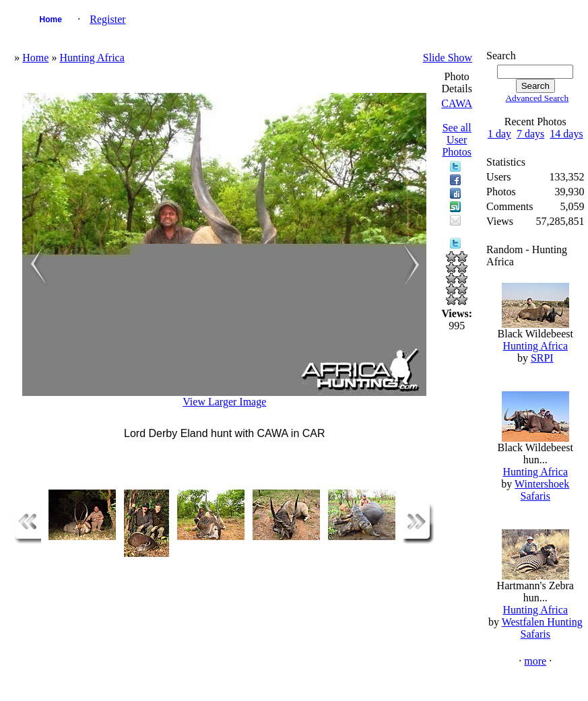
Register (107, 19)
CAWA (457, 103)
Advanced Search (537, 98)
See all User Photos (457, 140)
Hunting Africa (92, 58)
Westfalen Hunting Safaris (542, 628)
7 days (530, 134)
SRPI (542, 358)
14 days (566, 134)
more (535, 661)
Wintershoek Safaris (542, 490)
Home (51, 20)
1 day (499, 134)
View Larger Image (224, 402)
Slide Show (448, 58)
